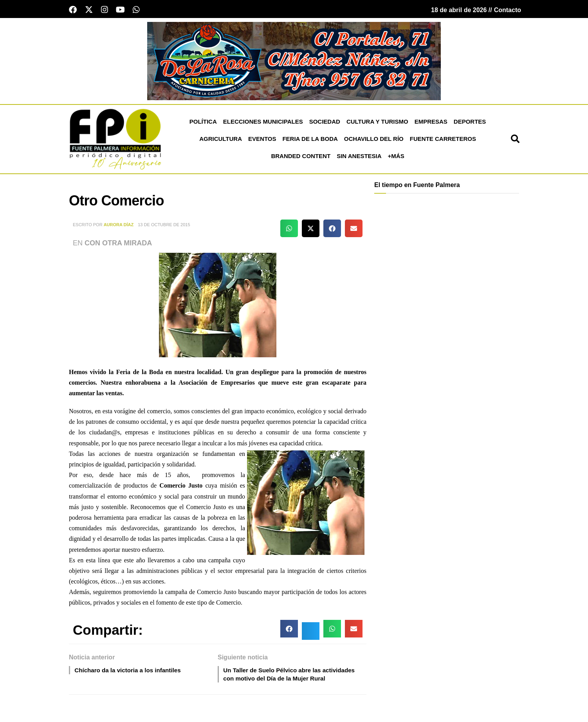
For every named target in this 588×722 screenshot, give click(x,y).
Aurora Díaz (119, 226)
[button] (515, 140)
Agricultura (221, 140)
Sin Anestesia (359, 158)
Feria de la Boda (310, 140)
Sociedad (325, 123)
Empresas (431, 123)
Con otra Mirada (118, 245)
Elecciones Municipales (263, 123)
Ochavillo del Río (374, 140)
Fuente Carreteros (443, 140)
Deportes (470, 123)
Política (203, 123)
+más (396, 158)
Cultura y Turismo (377, 123)
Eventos (262, 140)
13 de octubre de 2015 (164, 226)
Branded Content (301, 158)
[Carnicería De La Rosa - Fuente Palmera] (294, 62)
